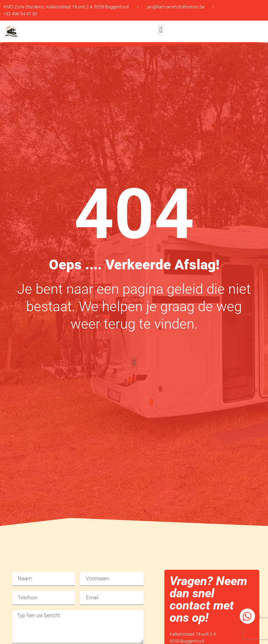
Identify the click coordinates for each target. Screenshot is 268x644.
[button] (161, 30)
